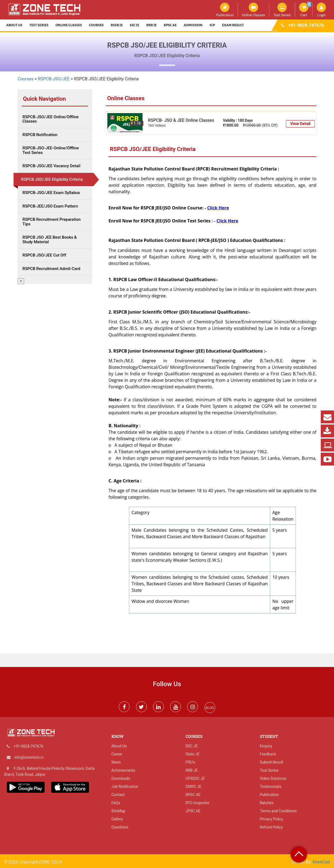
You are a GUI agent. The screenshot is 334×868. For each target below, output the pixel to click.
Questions (120, 827)
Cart (305, 10)
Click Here (218, 208)
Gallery (117, 819)
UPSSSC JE (195, 778)
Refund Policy (271, 827)
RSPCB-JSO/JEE (54, 79)
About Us (14, 25)
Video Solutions (273, 778)
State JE (193, 754)
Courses (96, 25)
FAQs (116, 803)
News (116, 762)
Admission (193, 25)
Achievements (123, 770)
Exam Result (233, 25)
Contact (118, 795)
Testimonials (271, 787)
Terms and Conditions (278, 811)
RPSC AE (170, 25)
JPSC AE (193, 811)
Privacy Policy (272, 819)
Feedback (268, 754)
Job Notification (125, 787)
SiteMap (118, 811)
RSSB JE (117, 25)
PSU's (190, 762)
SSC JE (135, 25)
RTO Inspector (197, 803)
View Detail (300, 124)
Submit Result (272, 762)
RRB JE (152, 25)
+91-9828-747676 (306, 25)
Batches (267, 803)
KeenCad (321, 862)
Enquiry (266, 746)
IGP (212, 25)
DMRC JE (193, 787)
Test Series (282, 10)
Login (321, 10)
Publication (225, 10)
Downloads (121, 778)
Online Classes (254, 10)
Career (117, 754)
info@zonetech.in (29, 757)
